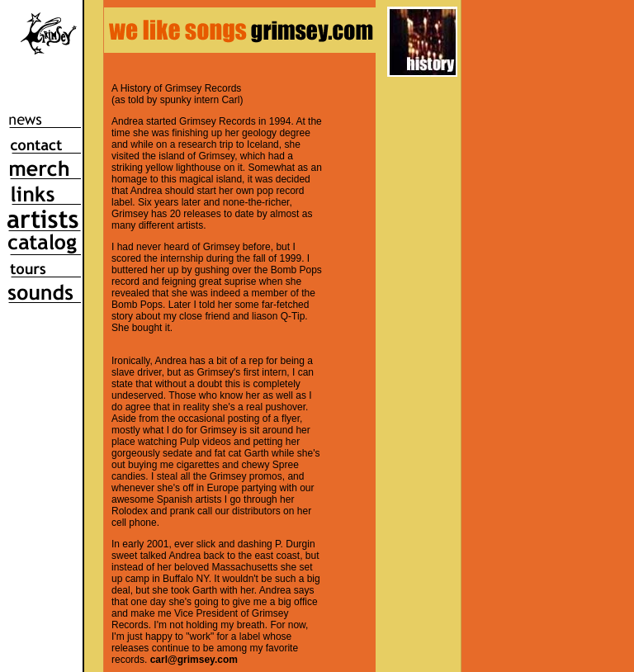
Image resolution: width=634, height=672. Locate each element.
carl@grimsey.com (194, 660)
